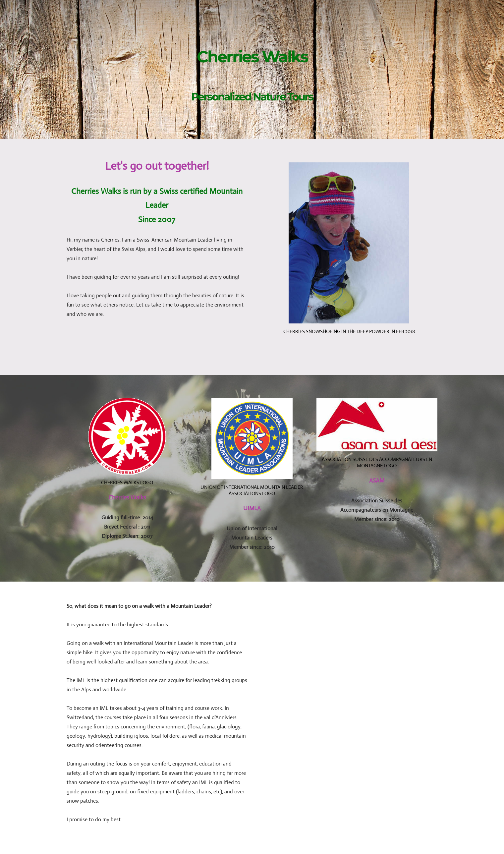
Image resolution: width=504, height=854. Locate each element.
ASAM (377, 481)
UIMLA (252, 508)
